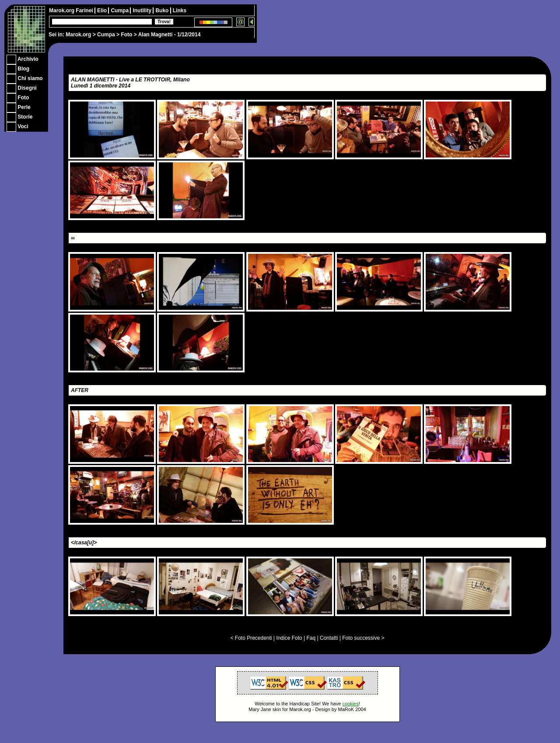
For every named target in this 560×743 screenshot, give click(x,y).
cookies (350, 704)
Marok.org (78, 35)
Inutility (143, 11)
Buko (163, 11)
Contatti (329, 638)
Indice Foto (289, 638)
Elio (103, 11)
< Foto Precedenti (251, 638)
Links (180, 11)
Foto (126, 35)
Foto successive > (363, 638)
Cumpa (106, 35)
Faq (311, 638)
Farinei (85, 11)
